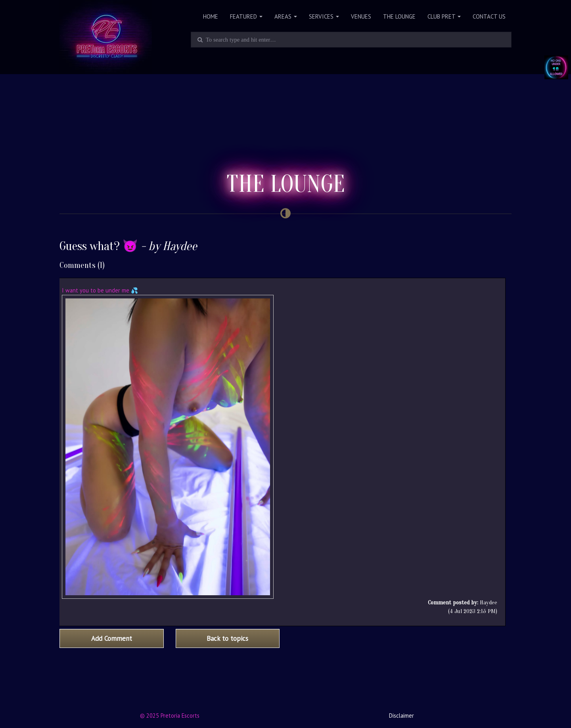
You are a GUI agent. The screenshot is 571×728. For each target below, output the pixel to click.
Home (211, 16)
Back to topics (227, 638)
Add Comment (112, 638)
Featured (246, 16)
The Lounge (399, 16)
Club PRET (444, 16)
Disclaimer (401, 716)
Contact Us (489, 16)
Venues (361, 16)
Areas (286, 16)
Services (324, 16)
